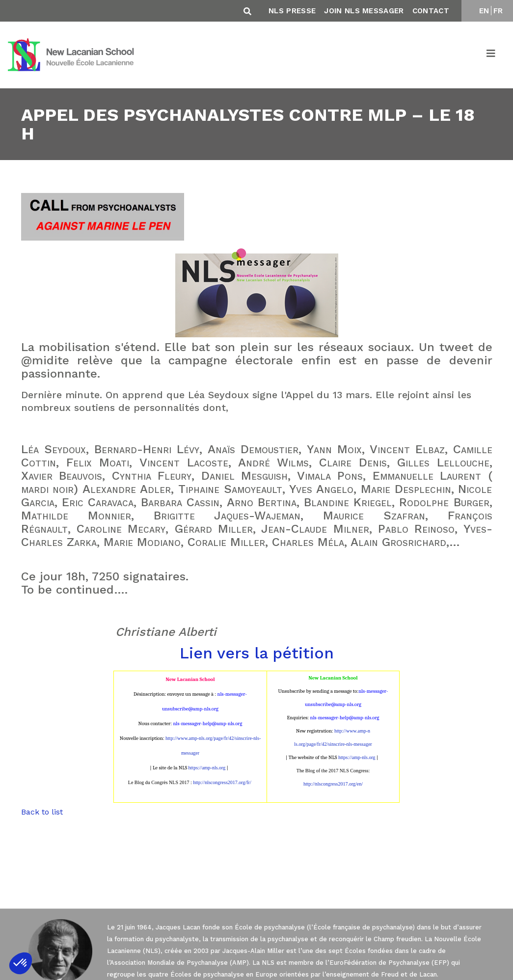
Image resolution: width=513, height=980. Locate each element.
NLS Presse (292, 11)
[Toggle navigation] (491, 55)
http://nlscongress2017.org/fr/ (222, 782)
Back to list (42, 812)
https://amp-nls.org (207, 768)
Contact (431, 11)
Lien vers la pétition (257, 653)
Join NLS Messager (364, 11)
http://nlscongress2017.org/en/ (333, 784)
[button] (21, 963)
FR (498, 11)
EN (484, 11)
